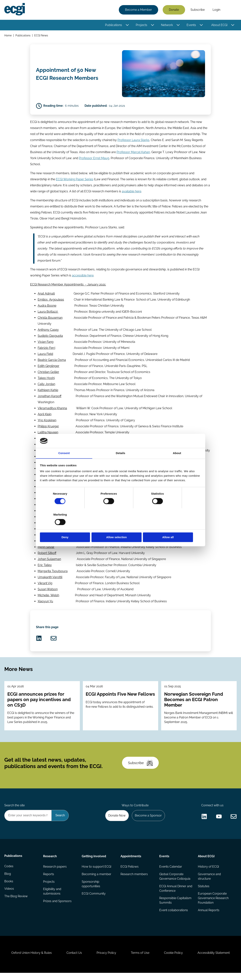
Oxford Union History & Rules (31, 960)
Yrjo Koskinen (47, 422)
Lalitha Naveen (48, 434)
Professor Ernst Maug (94, 159)
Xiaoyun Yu (45, 603)
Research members (134, 880)
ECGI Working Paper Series (75, 180)
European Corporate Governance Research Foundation (213, 904)
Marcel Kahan (140, 153)
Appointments (131, 861)
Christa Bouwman (50, 319)
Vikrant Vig (45, 585)
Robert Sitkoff (47, 554)
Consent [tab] (64, 464)
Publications (113, 25)
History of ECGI (208, 872)
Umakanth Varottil (50, 579)
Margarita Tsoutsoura (53, 573)
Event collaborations (173, 916)
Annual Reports (209, 916)
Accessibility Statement (215, 960)
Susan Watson (48, 591)
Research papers (55, 872)
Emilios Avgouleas (51, 301)
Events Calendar (170, 872)
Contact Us (74, 960)
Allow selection (120, 527)
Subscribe (197, 10)
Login (216, 10)
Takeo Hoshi (46, 379)
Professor (124, 153)
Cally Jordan (46, 386)
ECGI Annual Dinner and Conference (173, 894)
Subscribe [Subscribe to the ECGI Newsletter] (141, 767)
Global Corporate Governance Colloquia (175, 882)
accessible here (83, 277)
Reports (49, 880)
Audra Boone (47, 307)
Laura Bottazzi (48, 313)
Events (191, 25)
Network (167, 25)
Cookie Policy (174, 960)
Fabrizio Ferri (46, 349)
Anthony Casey (48, 331)
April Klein (45, 416)
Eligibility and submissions (52, 897)
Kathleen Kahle (48, 392)
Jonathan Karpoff (50, 398)
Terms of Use (140, 960)
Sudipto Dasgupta (50, 337)
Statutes (204, 892)
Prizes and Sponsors (57, 907)
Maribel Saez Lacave (52, 536)
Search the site (15, 810)
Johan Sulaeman (49, 561)
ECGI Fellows (130, 872)
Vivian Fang (46, 343)
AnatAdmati (46, 295)
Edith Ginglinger (48, 367)
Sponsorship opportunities (91, 889)
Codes (9, 872)
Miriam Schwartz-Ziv (52, 542)
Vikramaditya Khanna (52, 410)
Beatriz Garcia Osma (52, 361)
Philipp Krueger (48, 428)
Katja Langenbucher (52, 440)
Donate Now (117, 821)
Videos (9, 895)
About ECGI (219, 25)
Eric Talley (45, 567)
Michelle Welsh (48, 597)
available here (132, 192)
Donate (174, 10)
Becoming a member (97, 880)
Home (8, 36)
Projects (141, 25)
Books (9, 887)
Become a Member (138, 10)
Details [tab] (120, 464)
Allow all (175, 527)
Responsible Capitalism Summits (175, 906)
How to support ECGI (97, 872)
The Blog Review (16, 902)
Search (230, 10)
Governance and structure (209, 882)
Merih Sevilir (46, 548)
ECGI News (41, 36)
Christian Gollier (48, 373)
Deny (66, 527)
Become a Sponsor (148, 821)
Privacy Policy (106, 960)
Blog (8, 880)
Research (50, 861)
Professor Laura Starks (133, 141)
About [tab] (177, 464)
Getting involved (94, 861)
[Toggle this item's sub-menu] (127, 25)
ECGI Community (94, 899)
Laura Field (45, 355)
